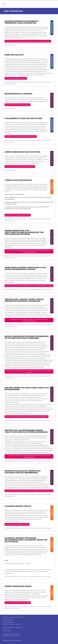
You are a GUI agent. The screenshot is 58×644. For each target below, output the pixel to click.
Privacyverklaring (8, 621)
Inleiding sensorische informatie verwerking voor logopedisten (21, 22)
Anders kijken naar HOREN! (18, 586)
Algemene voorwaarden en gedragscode (14, 617)
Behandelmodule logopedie (18, 94)
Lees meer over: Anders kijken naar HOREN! (18, 603)
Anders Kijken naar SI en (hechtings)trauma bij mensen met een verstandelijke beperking (24, 232)
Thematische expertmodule (18, 180)
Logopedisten (12, 45)
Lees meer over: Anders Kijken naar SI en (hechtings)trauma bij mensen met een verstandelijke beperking (29, 251)
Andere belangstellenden (12, 608)
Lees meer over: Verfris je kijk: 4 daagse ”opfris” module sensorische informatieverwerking (29, 320)
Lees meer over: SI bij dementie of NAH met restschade (21, 137)
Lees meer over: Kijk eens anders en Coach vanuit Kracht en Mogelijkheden (27, 417)
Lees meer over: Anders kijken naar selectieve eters (20, 167)
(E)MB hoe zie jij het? (14, 55)
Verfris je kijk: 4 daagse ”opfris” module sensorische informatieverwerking (24, 300)
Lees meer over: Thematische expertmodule (18, 215)
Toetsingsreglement (8, 622)
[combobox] (9, 5)
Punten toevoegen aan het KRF (11, 624)
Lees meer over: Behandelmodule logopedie (18, 105)
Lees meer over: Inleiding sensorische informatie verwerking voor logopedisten (28, 41)
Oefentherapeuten (10, 84)
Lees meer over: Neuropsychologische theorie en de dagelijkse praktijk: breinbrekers (29, 491)
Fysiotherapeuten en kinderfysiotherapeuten (31, 82)
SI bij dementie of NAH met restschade (23, 118)
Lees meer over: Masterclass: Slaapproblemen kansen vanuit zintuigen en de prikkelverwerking (29, 456)
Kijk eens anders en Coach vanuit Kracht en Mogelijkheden (27, 388)
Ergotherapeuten (13, 82)
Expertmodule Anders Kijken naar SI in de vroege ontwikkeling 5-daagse (25, 268)
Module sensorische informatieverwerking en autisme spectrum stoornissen (27, 337)
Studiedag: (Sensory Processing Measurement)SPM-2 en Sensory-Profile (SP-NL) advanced (26, 540)
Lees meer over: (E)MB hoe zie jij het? (16, 78)
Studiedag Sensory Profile (18, 506)
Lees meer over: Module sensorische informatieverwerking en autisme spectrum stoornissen (29, 371)
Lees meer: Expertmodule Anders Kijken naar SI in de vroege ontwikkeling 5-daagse (29, 286)
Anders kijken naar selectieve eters (22, 152)
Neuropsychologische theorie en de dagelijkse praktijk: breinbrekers (23, 472)
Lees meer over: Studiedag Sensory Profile (17, 524)
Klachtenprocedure (8, 619)
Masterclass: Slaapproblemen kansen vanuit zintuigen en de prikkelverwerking (26, 431)
